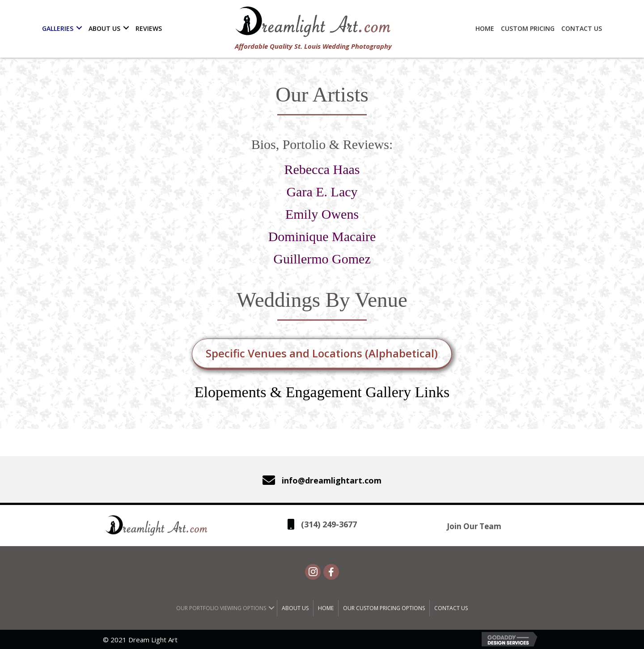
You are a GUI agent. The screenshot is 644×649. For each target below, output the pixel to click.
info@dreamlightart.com (332, 480)
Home (326, 608)
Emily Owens (322, 214)
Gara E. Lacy (322, 192)
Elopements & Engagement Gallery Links (322, 392)
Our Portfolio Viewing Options (221, 608)
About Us (295, 608)
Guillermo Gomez (322, 259)
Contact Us (451, 608)
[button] (79, 28)
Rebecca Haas (322, 169)
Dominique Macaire (322, 236)
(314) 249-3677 (329, 524)
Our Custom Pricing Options (384, 608)
